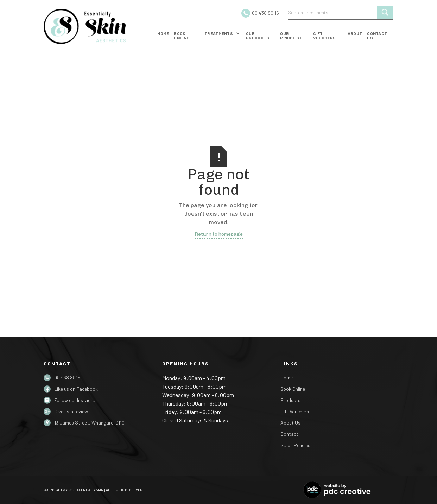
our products (258, 36)
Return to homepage (219, 234)
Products (290, 400)
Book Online (293, 389)
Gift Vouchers (295, 411)
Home (163, 33)
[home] (96, 26)
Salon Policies (295, 445)
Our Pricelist (291, 36)
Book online (181, 36)
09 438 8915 (67, 378)
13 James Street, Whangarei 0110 (89, 423)
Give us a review (71, 411)
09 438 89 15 (265, 13)
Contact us (377, 36)
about (355, 33)
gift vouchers (324, 36)
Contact (289, 434)
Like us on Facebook (76, 389)
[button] (222, 35)
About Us (290, 423)
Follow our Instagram (77, 400)
